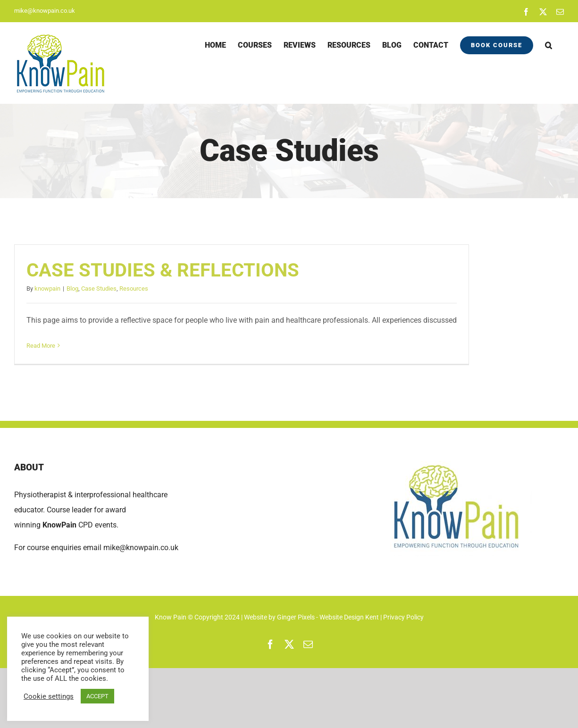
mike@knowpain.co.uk (45, 11)
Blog (72, 289)
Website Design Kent (350, 617)
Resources (134, 289)
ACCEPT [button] (97, 696)
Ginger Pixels (296, 617)
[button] (549, 45)
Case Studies (99, 289)
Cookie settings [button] (49, 696)
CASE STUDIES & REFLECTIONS (163, 270)
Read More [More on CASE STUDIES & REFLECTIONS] (41, 346)
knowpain (47, 289)
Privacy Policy (403, 617)
